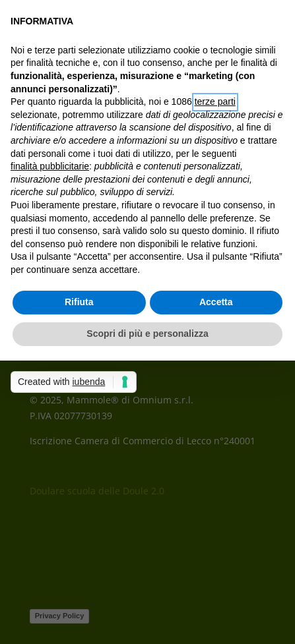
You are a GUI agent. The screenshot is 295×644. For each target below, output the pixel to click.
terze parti (215, 102)
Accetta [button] (216, 302)
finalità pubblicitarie (50, 166)
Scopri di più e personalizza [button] (147, 334)
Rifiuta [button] (79, 302)
